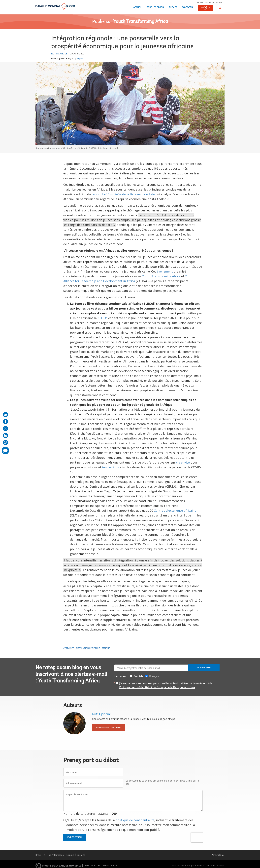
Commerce (69, 648)
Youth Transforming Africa (141, 22)
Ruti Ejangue (59, 54)
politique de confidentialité (135, 820)
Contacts (187, 7)
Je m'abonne (204, 668)
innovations (111, 467)
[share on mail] (5, 415)
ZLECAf (102, 318)
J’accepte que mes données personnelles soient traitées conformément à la (166, 685)
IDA (93, 866)
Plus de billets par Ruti (108, 727)
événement (165, 271)
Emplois (70, 855)
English (80, 59)
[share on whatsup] (5, 442)
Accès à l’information (54, 855)
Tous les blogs (155, 7)
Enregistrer (75, 837)
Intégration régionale (88, 648)
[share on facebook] (5, 422)
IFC (99, 866)
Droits (38, 855)
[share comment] (5, 451)
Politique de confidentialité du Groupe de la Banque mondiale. (157, 687)
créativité (183, 462)
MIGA (106, 866)
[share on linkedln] (5, 435)
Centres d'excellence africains (175, 511)
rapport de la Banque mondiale (123, 194)
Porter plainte (218, 855)
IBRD (86, 866)
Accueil (137, 7)
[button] (220, 8)
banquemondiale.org (209, 2)
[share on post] (5, 429)
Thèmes (173, 7)
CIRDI (114, 866)
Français (70, 59)
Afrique (106, 648)
